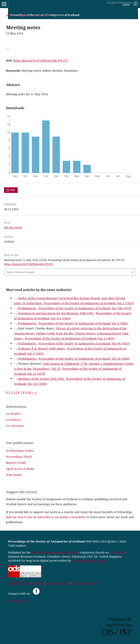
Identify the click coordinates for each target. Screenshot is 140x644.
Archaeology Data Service (89, 561)
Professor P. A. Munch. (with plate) (42, 348)
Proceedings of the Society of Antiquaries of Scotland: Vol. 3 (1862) (83, 323)
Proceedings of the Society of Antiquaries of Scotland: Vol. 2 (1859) (70, 338)
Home (10, 15)
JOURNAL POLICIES (85, 583)
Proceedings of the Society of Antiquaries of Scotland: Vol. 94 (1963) (84, 343)
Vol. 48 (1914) (42, 15)
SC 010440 (117, 552)
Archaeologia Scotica (20, 451)
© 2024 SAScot (18, 600)
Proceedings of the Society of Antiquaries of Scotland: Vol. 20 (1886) (84, 359)
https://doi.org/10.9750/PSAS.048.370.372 (41, 61)
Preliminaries (28, 308)
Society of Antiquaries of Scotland (55, 552)
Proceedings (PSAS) (19, 457)
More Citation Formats (21, 272)
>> (36, 392)
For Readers (13, 414)
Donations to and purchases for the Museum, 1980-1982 (56, 313)
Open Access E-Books (20, 469)
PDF (12, 190)
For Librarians (15, 426)
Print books (14, 475)
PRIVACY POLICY (58, 583)
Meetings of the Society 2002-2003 (41, 379)
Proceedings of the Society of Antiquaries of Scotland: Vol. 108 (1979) (85, 308)
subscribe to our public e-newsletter (62, 517)
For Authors (13, 420)
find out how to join (19, 517)
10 (29, 392)
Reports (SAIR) (16, 463)
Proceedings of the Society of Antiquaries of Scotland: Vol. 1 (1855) (89, 303)
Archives (24, 15)
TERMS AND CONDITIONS (26, 583)
